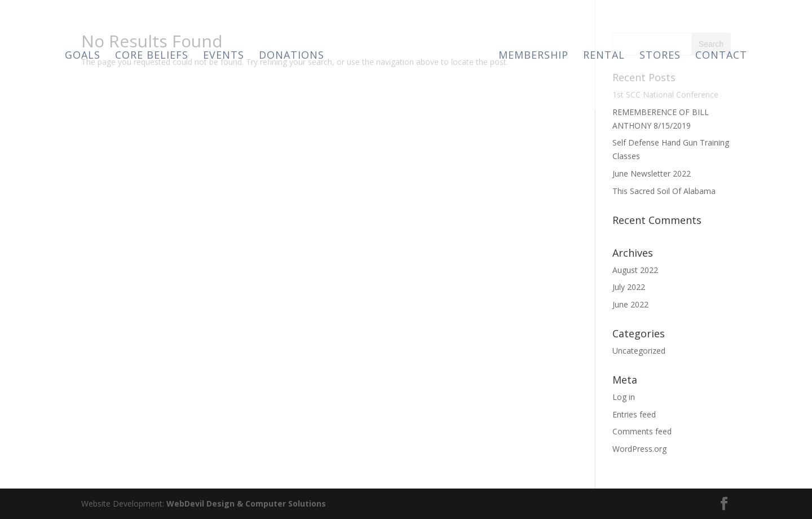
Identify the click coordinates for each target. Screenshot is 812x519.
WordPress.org (639, 449)
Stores (660, 56)
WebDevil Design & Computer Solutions (246, 503)
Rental (604, 56)
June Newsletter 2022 (652, 173)
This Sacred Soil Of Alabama (664, 191)
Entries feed (634, 414)
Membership (533, 56)
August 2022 (635, 270)
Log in (624, 397)
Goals (83, 56)
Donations (292, 56)
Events (224, 56)
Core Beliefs (152, 56)
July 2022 (629, 287)
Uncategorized (639, 351)
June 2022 (630, 304)
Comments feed (642, 431)
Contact (721, 56)
